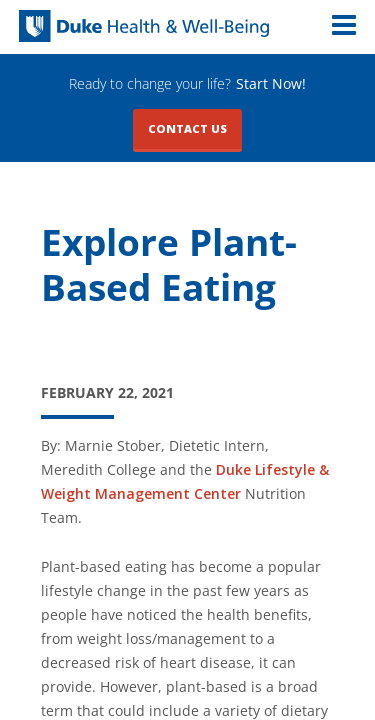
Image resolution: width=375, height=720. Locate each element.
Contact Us (187, 128)
